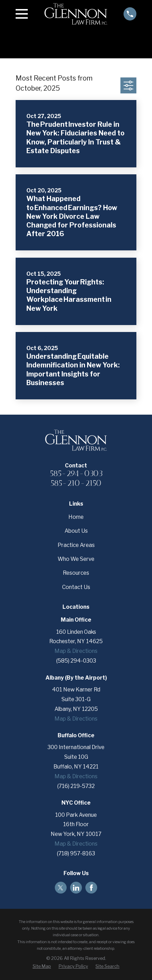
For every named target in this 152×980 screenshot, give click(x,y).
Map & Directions (76, 651)
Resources (76, 573)
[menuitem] (42, 966)
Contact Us (76, 587)
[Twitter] (61, 888)
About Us (76, 531)
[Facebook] (91, 888)
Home (76, 517)
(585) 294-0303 (76, 661)
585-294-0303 (76, 473)
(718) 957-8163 (76, 853)
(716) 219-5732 (76, 786)
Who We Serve (76, 559)
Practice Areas (76, 545)
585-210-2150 (76, 483)
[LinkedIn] (76, 888)
